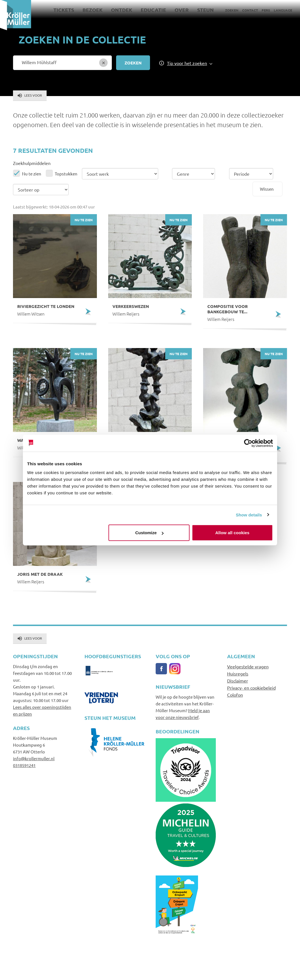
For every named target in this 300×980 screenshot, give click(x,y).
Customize (149, 533)
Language (283, 10)
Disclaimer (238, 681)
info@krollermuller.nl (34, 758)
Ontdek (122, 10)
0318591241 (24, 765)
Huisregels (238, 673)
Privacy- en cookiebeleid (251, 688)
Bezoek (93, 10)
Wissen (267, 189)
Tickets (64, 10)
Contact (250, 10)
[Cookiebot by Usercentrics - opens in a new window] (248, 443)
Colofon (235, 695)
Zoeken (232, 10)
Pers (266, 10)
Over (182, 10)
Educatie (153, 10)
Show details (249, 515)
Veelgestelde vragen (248, 666)
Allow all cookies (232, 533)
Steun (206, 10)
